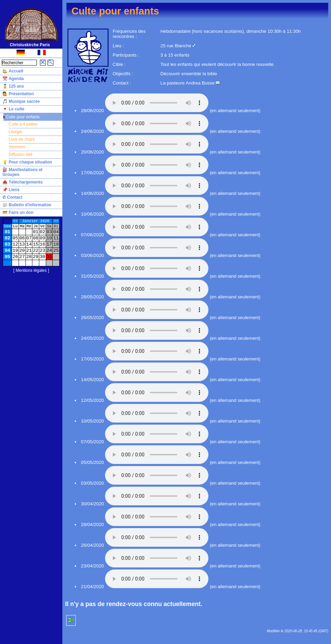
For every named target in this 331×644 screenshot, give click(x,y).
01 (8, 232)
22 (36, 251)
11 (56, 238)
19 (15, 251)
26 (15, 257)
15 (36, 244)
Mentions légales (31, 270)
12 (15, 244)
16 (42, 244)
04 (56, 232)
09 (42, 238)
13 (22, 244)
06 (22, 238)
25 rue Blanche (176, 46)
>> (56, 221)
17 (49, 244)
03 (49, 232)
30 (42, 257)
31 (49, 257)
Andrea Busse (200, 83)
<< (15, 221)
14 (29, 244)
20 (22, 251)
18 (56, 244)
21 (29, 251)
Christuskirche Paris (30, 45)
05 (15, 238)
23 (42, 251)
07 (29, 238)
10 (49, 238)
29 (36, 257)
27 (22, 257)
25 (56, 251)
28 (29, 257)
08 (36, 238)
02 (42, 232)
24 (49, 251)
